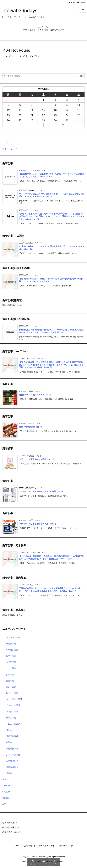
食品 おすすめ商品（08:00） (31, 427)
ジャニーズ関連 (13, 755)
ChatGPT (7, 792)
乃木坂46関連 (12, 761)
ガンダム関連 (12, 712)
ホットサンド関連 (14, 699)
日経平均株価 (12, 736)
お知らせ (6, 143)
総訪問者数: (8, 832)
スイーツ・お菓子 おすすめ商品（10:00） (37, 459)
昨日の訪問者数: (10, 827)
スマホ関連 (11, 656)
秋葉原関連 (11, 644)
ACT (4, 804)
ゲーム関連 (11, 718)
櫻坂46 (9, 773)
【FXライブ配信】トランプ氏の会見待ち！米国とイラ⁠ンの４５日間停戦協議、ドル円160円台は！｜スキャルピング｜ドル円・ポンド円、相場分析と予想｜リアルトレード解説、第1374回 (51, 365)
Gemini (6, 798)
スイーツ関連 (12, 693)
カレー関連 (11, 687)
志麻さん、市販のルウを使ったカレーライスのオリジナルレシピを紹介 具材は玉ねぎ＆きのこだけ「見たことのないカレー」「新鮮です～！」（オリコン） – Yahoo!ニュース (52, 216)
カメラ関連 (11, 662)
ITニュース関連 (13, 724)
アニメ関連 (11, 668)
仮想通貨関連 (12, 749)
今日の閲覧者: (9, 823)
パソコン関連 (12, 650)
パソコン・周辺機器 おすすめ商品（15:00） (38, 524)
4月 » (64, 125)
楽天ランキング (10, 149)
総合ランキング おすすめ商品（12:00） (36, 395)
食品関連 (10, 681)
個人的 (5, 779)
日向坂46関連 (12, 767)
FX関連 (9, 730)
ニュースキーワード (12, 637)
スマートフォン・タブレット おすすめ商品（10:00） (42, 491)
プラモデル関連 (13, 705)
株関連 (9, 742)
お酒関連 (10, 674)
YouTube (6, 786)
